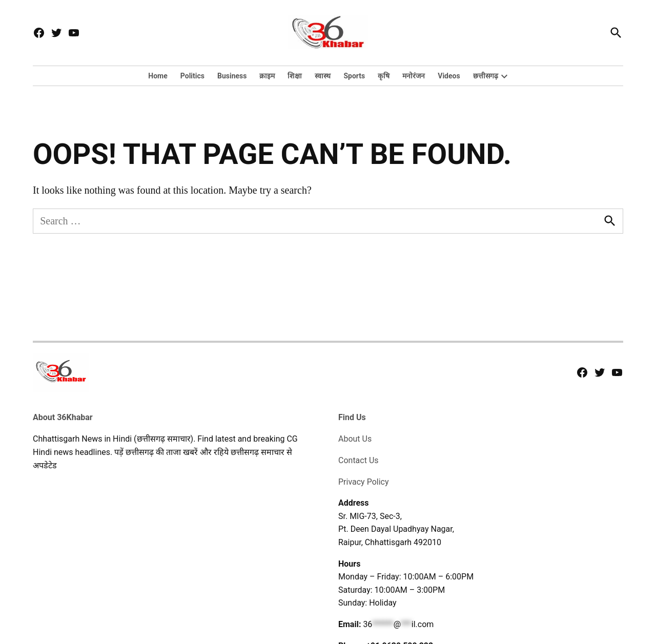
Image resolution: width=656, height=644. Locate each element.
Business (232, 76)
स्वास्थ (323, 76)
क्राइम (267, 76)
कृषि (384, 76)
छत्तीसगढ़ (486, 76)
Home (158, 76)
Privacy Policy (364, 482)
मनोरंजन (414, 76)
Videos (449, 76)
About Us (355, 439)
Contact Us (358, 460)
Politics (192, 76)
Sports (354, 76)
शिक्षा (295, 76)
